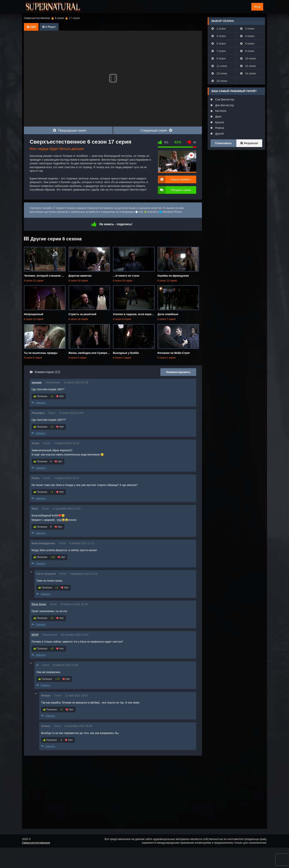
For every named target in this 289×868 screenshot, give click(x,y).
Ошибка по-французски (173, 276)
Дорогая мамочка (80, 276)
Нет (60, 396)
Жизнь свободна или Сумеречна (90, 353)
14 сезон (248, 73)
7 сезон (219, 51)
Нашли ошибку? (181, 179)
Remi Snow (39, 604)
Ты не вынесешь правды (41, 353)
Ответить (39, 403)
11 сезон (219, 66)
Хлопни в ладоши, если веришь (134, 314)
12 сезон (248, 66)
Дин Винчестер (224, 105)
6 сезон (247, 44)
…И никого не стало (126, 276)
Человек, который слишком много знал (50, 276)
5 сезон (219, 44)
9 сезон (219, 58)
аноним (37, 382)
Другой (219, 134)
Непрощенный (34, 314)
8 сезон (247, 51)
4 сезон (247, 36)
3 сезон (219, 36)
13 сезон (219, 73)
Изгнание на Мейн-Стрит (174, 353)
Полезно (40, 396)
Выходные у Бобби (126, 353)
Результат (249, 143)
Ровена (219, 128)
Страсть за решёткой (82, 314)
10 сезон (248, 58)
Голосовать (223, 143)
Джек (218, 117)
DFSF (35, 635)
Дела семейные (168, 314)
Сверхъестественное (36, 843)
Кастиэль (220, 111)
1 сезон (219, 29)
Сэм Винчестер (224, 99)
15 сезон (219, 81)
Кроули (219, 122)
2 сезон (247, 29)
